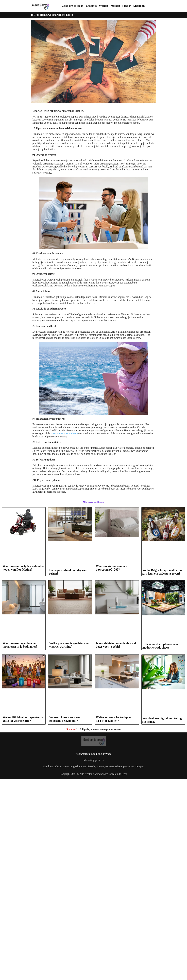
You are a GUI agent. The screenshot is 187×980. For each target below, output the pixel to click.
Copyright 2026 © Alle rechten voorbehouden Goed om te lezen (93, 844)
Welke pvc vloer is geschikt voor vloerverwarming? (69, 645)
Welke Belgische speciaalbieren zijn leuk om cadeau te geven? (162, 572)
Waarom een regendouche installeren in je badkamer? (20, 645)
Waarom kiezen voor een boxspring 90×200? (112, 568)
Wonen (104, 6)
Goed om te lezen (73, 6)
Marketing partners (93, 830)
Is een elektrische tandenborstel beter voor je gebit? (116, 645)
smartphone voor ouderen (64, 433)
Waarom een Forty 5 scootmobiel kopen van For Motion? (24, 568)
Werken (115, 6)
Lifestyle (91, 6)
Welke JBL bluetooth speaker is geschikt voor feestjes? (23, 719)
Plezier (127, 6)
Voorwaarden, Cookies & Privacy (93, 824)
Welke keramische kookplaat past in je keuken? (114, 784)
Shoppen (139, 6)
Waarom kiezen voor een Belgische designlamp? (65, 784)
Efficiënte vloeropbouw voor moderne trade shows (160, 646)
